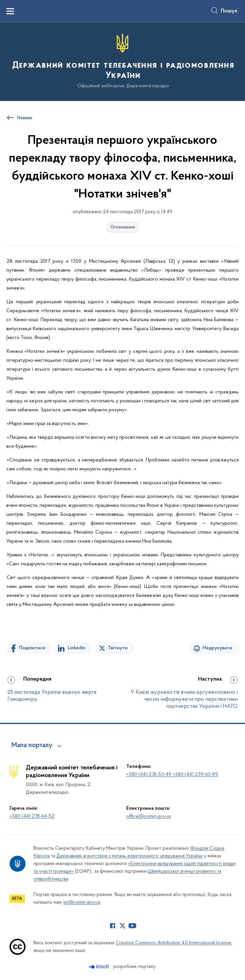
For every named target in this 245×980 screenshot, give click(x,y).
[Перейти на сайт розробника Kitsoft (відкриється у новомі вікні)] (100, 967)
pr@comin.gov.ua (82, 902)
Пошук (229, 11)
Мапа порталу (32, 745)
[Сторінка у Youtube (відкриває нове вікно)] (132, 926)
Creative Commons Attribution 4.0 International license (174, 943)
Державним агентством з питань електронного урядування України (130, 856)
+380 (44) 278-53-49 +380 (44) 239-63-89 (172, 775)
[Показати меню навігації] (10, 11)
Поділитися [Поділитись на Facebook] (32, 648)
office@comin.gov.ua (148, 816)
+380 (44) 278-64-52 (32, 816)
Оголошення (123, 227)
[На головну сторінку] (122, 61)
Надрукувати (217, 648)
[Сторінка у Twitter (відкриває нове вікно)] (122, 926)
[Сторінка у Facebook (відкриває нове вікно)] (113, 926)
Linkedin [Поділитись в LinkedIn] (77, 648)
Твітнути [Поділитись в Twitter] (118, 648)
